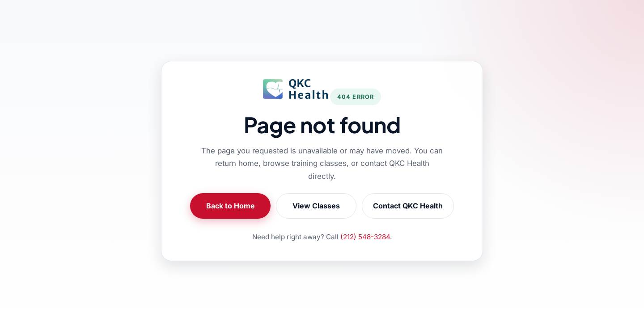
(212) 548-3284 (365, 237)
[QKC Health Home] (295, 89)
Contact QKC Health (408, 206)
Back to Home (231, 206)
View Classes (316, 206)
